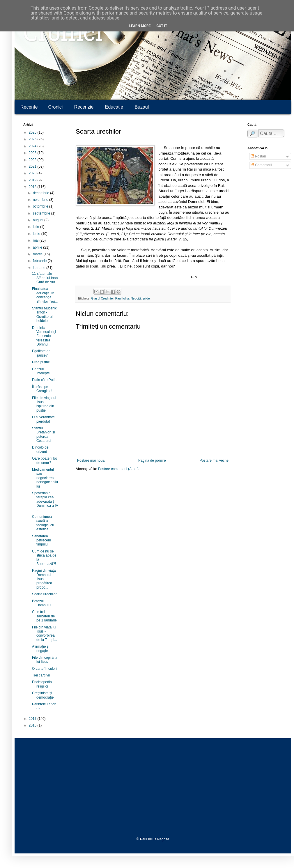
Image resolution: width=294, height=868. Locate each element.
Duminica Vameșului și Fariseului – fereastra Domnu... (44, 336)
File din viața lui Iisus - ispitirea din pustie (44, 404)
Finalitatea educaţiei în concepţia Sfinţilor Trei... (45, 295)
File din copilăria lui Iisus (45, 660)
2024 (33, 146)
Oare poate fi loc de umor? (45, 460)
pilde (147, 298)
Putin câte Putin (44, 380)
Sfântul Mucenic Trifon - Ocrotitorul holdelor (44, 315)
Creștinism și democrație (43, 695)
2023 (33, 153)
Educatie (114, 107)
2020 (33, 173)
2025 (33, 139)
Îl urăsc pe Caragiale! (42, 389)
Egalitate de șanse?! (41, 353)
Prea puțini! (41, 362)
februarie (40, 261)
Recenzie (84, 107)
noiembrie (41, 200)
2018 (33, 187)
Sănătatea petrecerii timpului (41, 540)
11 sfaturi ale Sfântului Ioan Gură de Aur (45, 278)
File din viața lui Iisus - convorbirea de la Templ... (45, 634)
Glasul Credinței (102, 298)
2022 (33, 160)
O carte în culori (44, 669)
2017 (33, 719)
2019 (33, 180)
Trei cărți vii (41, 675)
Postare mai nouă (91, 460)
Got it (162, 26)
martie (38, 254)
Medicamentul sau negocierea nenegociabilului (45, 478)
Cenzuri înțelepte (41, 371)
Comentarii (261, 165)
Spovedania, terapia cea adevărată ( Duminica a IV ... (45, 502)
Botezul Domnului (42, 603)
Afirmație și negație (41, 649)
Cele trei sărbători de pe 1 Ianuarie (44, 616)
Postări (258, 156)
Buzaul (142, 107)
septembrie (42, 213)
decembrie (41, 193)
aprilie (38, 247)
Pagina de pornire (152, 460)
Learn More (140, 26)
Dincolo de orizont (40, 449)
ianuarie (40, 268)
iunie (37, 234)
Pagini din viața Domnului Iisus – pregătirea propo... (44, 579)
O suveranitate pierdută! (43, 419)
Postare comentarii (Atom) (118, 469)
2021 (33, 166)
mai (36, 240)
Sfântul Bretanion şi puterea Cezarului (43, 434)
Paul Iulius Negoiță (128, 298)
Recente (29, 107)
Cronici (63, 35)
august (39, 220)
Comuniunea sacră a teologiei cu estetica (43, 523)
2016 (33, 725)
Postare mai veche (214, 460)
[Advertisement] (153, 788)
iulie (37, 227)
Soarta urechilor (44, 594)
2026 (33, 132)
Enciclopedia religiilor (42, 684)
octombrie (41, 206)
